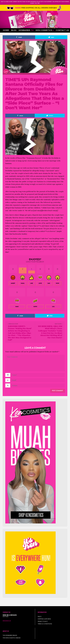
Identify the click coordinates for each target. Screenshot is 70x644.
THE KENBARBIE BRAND (10, 635)
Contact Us (62, 30)
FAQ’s (40, 617)
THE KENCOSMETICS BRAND (12, 638)
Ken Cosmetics (44, 30)
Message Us (7, 621)
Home (6, 30)
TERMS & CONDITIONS (45, 624)
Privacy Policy (43, 621)
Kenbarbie (26, 30)
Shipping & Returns (44, 619)
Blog (14, 30)
